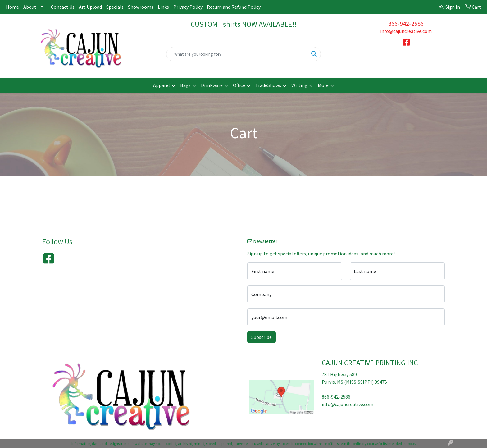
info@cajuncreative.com (406, 31)
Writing (299, 85)
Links (163, 7)
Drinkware (212, 85)
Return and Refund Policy (234, 7)
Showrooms (141, 7)
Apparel (162, 85)
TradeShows (268, 85)
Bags (185, 85)
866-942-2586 (406, 23)
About (30, 7)
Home (12, 7)
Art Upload (90, 7)
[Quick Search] (237, 54)
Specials (115, 7)
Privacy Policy (188, 7)
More (323, 85)
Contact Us (63, 7)
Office (239, 85)
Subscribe (262, 337)
